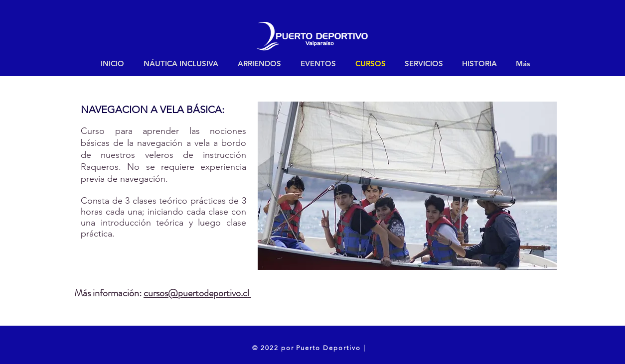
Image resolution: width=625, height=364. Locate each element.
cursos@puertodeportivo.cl (197, 293)
